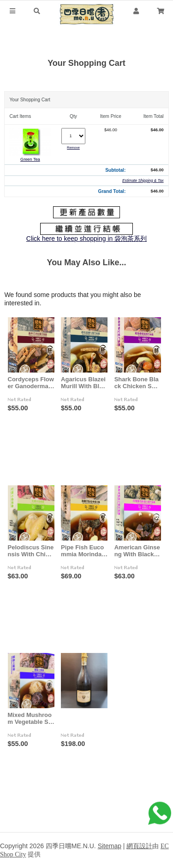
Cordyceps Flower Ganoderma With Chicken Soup (31, 383)
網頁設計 (139, 846)
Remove (73, 148)
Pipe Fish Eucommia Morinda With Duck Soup (85, 551)
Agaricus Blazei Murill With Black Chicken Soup (84, 383)
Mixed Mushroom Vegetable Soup (30, 718)
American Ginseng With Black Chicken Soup (139, 551)
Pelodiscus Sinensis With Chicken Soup (31, 551)
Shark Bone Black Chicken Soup (140, 383)
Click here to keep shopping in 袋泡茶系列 (86, 239)
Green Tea (30, 159)
